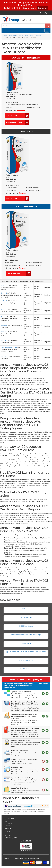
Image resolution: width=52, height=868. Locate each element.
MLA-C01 (4, 301)
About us (7, 834)
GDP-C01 (4, 332)
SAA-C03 (4, 293)
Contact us (8, 832)
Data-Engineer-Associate (9, 347)
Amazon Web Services (16, 36)
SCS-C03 (4, 325)
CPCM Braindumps (26, 669)
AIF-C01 (4, 341)
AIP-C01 (4, 316)
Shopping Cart (45, 13)
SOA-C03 (4, 310)
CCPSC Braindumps (26, 626)
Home (5, 36)
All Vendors (8, 824)
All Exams (8, 826)
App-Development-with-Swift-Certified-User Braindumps (26, 652)
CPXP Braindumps (26, 617)
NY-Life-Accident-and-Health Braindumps (26, 635)
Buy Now (47, 287)
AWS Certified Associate (33, 36)
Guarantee (8, 836)
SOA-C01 (4, 285)
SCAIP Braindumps (26, 609)
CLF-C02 (4, 356)
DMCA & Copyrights (11, 838)
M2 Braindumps (26, 643)
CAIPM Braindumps (26, 660)
